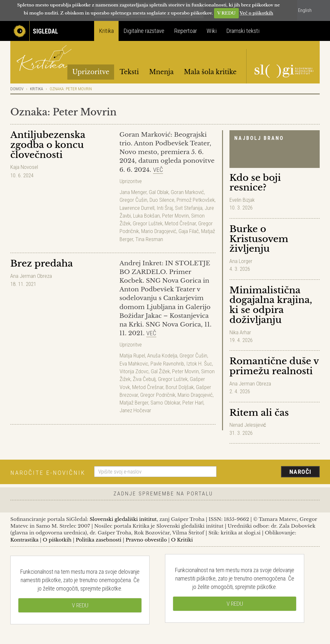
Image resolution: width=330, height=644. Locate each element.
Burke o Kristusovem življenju (259, 239)
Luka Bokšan (146, 216)
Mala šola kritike (210, 72)
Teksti (129, 72)
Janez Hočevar (135, 410)
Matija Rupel (132, 356)
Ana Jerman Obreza (250, 384)
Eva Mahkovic (134, 364)
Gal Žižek (160, 371)
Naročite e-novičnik (48, 473)
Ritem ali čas (259, 413)
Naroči (301, 472)
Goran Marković (187, 192)
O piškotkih (57, 540)
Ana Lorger (241, 261)
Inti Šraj (165, 208)
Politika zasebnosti (99, 540)
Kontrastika (24, 540)
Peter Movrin (175, 216)
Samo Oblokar (165, 403)
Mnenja (161, 72)
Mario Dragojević (159, 231)
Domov (17, 89)
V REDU (226, 13)
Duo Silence (162, 200)
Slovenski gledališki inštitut (123, 519)
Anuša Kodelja (162, 356)
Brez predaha (42, 263)
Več (158, 170)
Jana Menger (133, 192)
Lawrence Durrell (137, 208)
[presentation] (272, 472)
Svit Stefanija (189, 208)
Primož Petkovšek (196, 200)
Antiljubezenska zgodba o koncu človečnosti (48, 145)
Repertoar (185, 31)
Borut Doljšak (180, 387)
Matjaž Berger (134, 403)
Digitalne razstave (144, 31)
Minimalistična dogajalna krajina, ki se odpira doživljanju (271, 305)
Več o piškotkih (257, 13)
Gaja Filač (189, 231)
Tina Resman (149, 239)
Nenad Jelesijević (248, 425)
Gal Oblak (159, 192)
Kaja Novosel (24, 167)
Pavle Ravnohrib (167, 364)
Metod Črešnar (180, 223)
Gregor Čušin (133, 200)
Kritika (106, 31)
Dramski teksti (243, 31)
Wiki (212, 31)
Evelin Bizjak (242, 200)
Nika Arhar (240, 332)
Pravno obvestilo (146, 540)
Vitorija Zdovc (134, 371)
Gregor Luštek (148, 223)
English (305, 10)
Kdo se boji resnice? (255, 183)
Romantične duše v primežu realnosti (274, 366)
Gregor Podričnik (158, 395)
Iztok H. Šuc (199, 364)
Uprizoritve (91, 72)
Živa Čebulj (144, 379)
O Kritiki (182, 540)
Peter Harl (193, 403)
